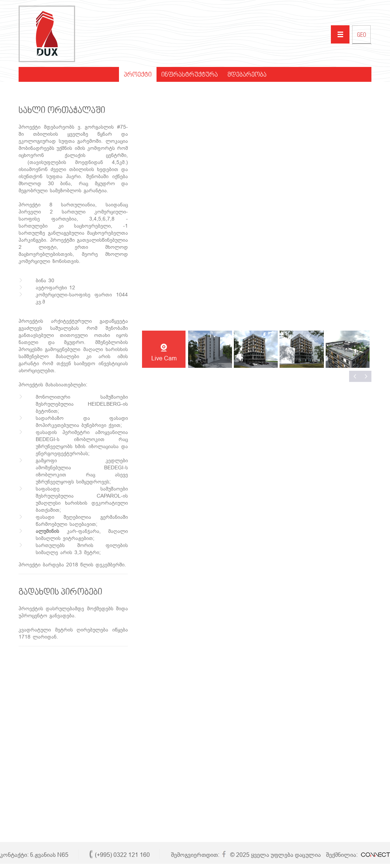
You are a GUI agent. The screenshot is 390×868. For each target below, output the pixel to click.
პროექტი (138, 75)
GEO (362, 36)
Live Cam (164, 358)
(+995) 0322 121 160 (122, 855)
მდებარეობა (247, 75)
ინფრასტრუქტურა (190, 75)
